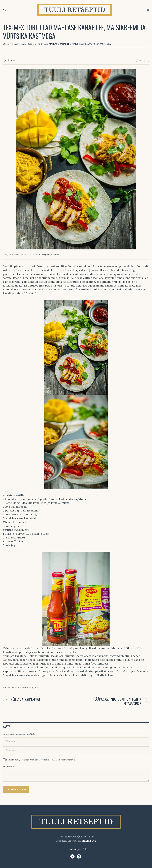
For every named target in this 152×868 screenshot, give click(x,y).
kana (39, 254)
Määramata (20, 44)
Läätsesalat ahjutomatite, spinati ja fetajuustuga (118, 701)
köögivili (46, 254)
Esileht (7, 44)
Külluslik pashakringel (26, 699)
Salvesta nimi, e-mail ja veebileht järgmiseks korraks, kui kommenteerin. (41, 760)
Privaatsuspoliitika (76, 849)
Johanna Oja (88, 841)
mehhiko (55, 254)
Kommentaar (9, 766)
